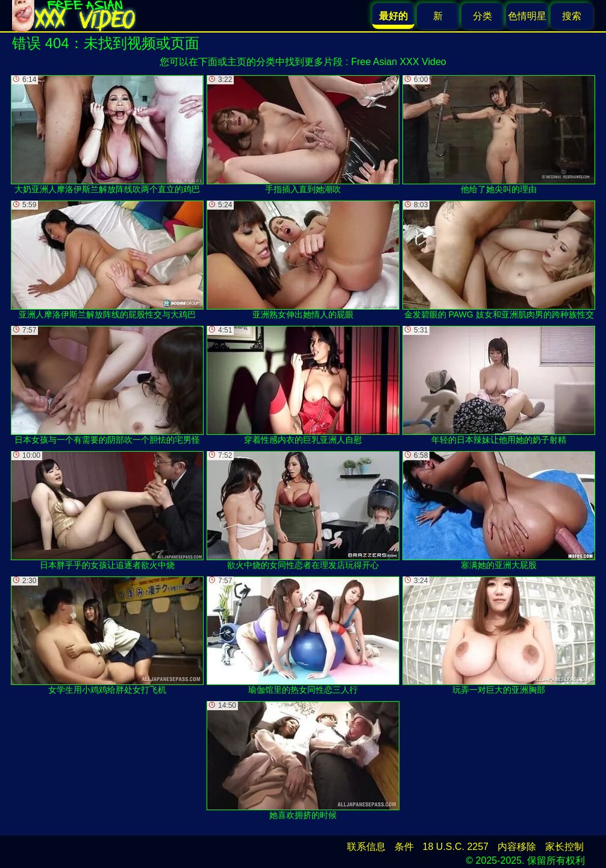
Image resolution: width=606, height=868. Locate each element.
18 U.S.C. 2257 (456, 847)
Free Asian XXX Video (399, 62)
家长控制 (564, 847)
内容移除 (517, 847)
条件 (404, 847)
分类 (483, 16)
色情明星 (527, 16)
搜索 (572, 16)
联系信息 (366, 847)
